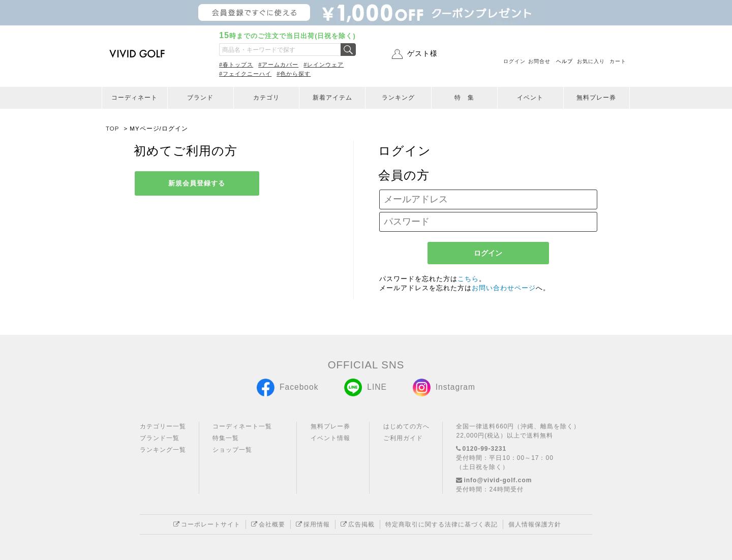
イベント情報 (330, 438)
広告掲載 (358, 524)
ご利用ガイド (403, 438)
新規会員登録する (197, 183)
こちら (468, 279)
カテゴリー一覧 (163, 426)
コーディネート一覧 (242, 426)
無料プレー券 (596, 98)
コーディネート (134, 98)
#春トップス (236, 65)
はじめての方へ (406, 426)
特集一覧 (226, 438)
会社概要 (268, 524)
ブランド (200, 98)
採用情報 (313, 524)
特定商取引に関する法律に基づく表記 (441, 524)
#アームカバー (278, 65)
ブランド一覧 (160, 438)
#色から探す (294, 74)
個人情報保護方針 (535, 524)
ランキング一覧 (163, 450)
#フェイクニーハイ (245, 74)
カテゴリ (266, 98)
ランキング (398, 98)
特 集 (464, 98)
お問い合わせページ (504, 288)
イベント (530, 98)
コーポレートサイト (207, 524)
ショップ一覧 (232, 450)
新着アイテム (332, 98)
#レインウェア (324, 65)
